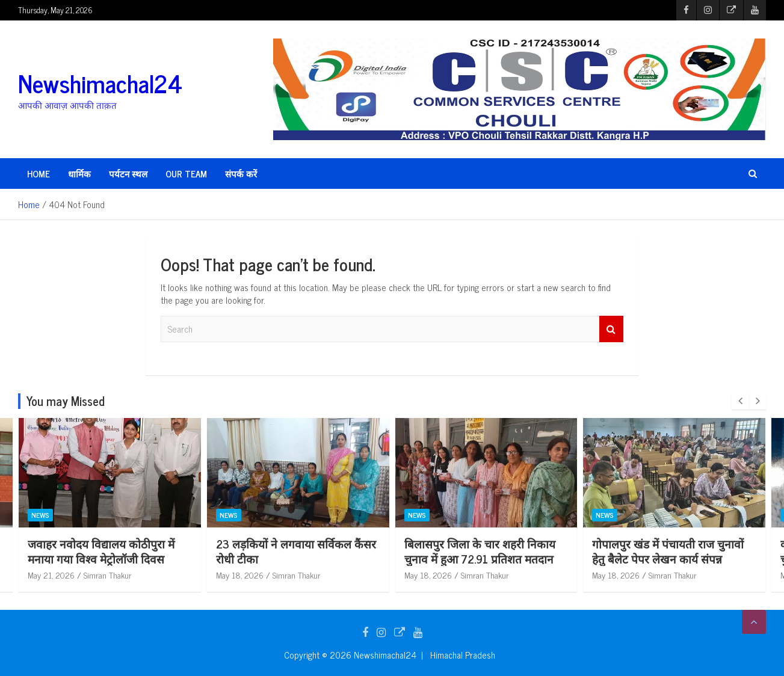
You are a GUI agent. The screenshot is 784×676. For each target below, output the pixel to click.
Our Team (186, 174)
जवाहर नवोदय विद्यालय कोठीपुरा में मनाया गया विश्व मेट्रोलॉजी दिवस (289, 551)
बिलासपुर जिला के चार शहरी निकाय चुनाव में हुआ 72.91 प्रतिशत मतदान (668, 551)
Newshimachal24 (100, 83)
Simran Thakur (108, 575)
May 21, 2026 (51, 575)
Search (611, 329)
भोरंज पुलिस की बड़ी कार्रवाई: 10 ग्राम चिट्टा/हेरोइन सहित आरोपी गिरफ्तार (106, 551)
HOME (39, 174)
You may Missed (66, 401)
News (40, 515)
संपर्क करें (241, 174)
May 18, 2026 (428, 575)
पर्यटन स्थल (128, 174)
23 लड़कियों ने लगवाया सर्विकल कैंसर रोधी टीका (484, 551)
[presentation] (740, 401)
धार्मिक (79, 174)
